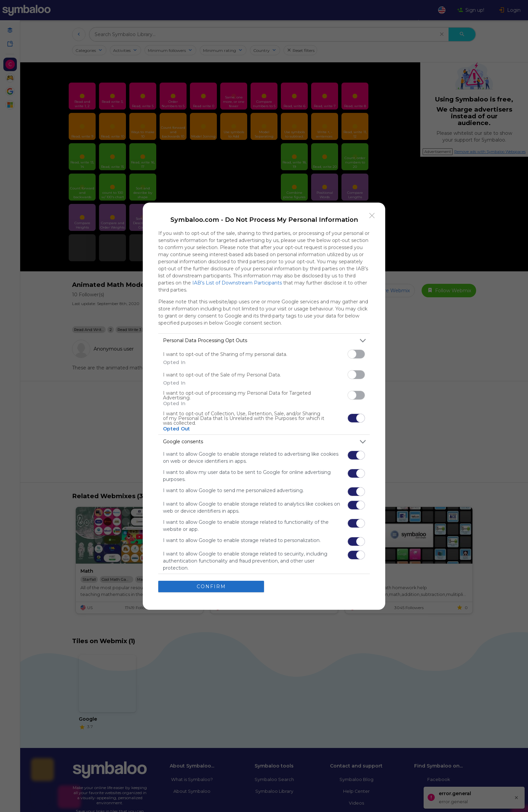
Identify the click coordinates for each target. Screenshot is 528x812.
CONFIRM (211, 587)
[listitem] (264, 341)
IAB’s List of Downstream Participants (237, 283)
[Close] (372, 216)
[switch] (356, 354)
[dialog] (264, 406)
